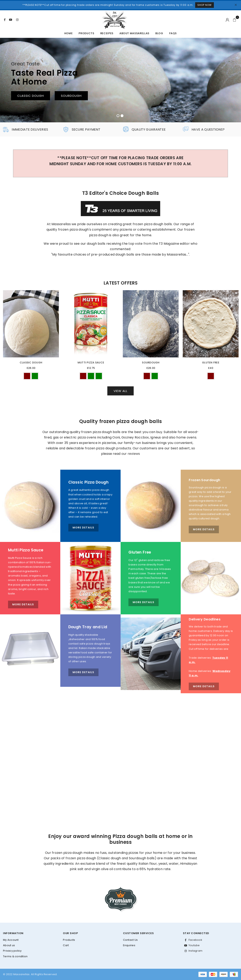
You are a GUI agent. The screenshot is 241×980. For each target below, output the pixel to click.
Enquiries (129, 945)
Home (69, 33)
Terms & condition (15, 956)
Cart (66, 945)
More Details (83, 528)
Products (86, 33)
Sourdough (151, 363)
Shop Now (205, 5)
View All (120, 391)
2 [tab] (122, 116)
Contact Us (130, 940)
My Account (11, 940)
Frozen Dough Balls (188, 96)
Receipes (107, 33)
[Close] (236, 5)
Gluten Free (211, 363)
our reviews (131, 454)
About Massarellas (134, 33)
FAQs (173, 33)
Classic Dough (31, 363)
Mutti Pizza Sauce (91, 363)
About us (9, 945)
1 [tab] (118, 116)
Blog (159, 33)
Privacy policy (12, 951)
